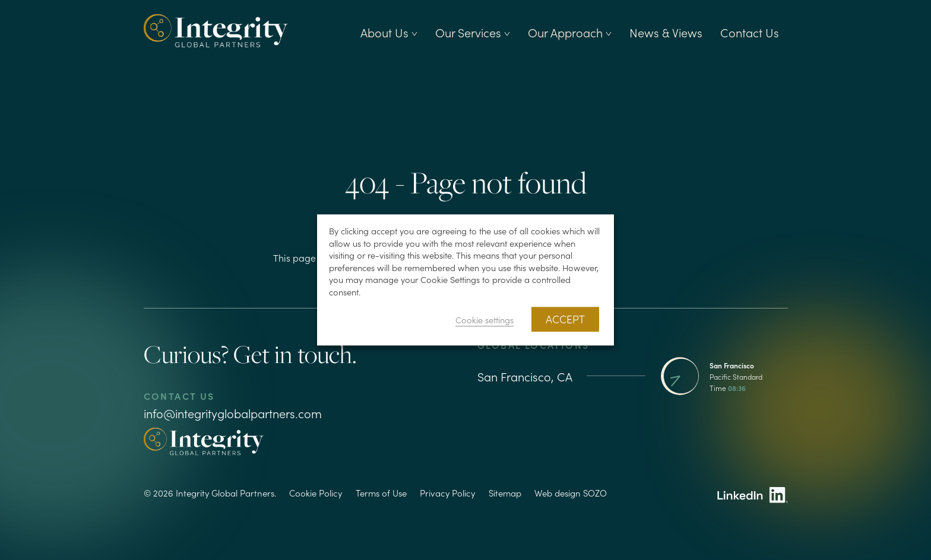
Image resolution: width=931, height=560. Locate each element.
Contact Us (750, 32)
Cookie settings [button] (484, 320)
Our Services (473, 32)
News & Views (666, 32)
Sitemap (505, 493)
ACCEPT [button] (565, 319)
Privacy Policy (447, 493)
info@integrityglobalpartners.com (233, 413)
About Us (389, 32)
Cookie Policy (316, 493)
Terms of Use (381, 493)
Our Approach (570, 32)
